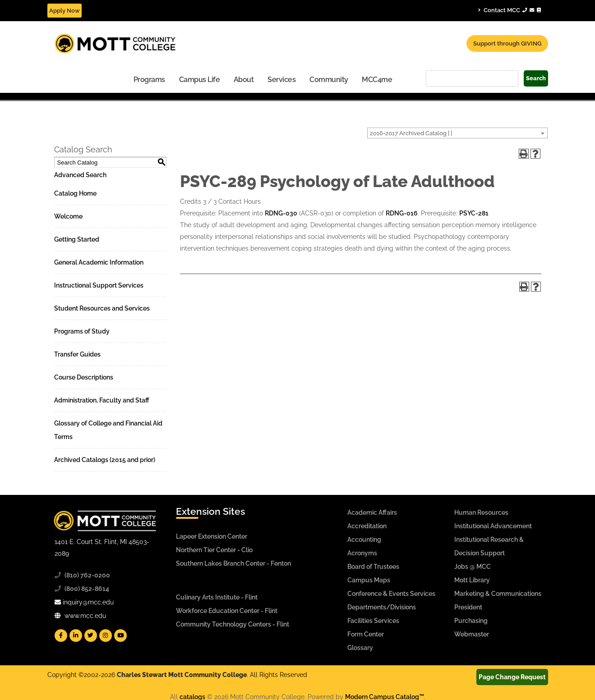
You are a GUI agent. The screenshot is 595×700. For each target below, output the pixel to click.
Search (536, 78)
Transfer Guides (77, 354)
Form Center (366, 634)
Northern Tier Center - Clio (214, 550)
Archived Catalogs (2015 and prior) (105, 460)
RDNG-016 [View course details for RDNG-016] (402, 213)
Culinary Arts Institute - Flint (217, 597)
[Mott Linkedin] (76, 636)
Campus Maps (369, 580)
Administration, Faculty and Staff (102, 400)
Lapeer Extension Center (212, 536)
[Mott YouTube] (120, 636)
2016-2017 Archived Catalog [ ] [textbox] (411, 133)
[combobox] (457, 133)
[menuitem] (150, 79)
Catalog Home (75, 193)
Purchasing (471, 621)
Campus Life (200, 80)
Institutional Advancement (493, 526)
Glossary (360, 648)
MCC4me (377, 80)
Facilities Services (373, 621)
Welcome (68, 216)
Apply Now (65, 11)
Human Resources (481, 512)
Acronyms (362, 553)
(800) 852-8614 (87, 589)
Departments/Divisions (382, 607)
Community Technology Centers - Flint (233, 624)
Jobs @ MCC (473, 567)
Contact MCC (510, 10)
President (468, 607)
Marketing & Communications (498, 594)
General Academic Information (99, 262)
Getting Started (77, 239)
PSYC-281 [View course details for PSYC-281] (474, 213)
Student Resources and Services (102, 308)
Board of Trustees (373, 567)
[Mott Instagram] (106, 636)
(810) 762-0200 (87, 575)
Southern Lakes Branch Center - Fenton (233, 563)
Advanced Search (80, 175)
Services (281, 80)
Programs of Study (82, 331)
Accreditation (367, 526)
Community (329, 80)
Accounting (364, 540)
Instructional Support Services (99, 285)
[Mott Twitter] (91, 636)
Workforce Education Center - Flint (227, 611)
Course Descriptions (84, 377)
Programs (149, 80)
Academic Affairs (372, 512)
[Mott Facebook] (61, 636)
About (244, 80)
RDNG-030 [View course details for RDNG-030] (281, 213)
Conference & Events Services (391, 594)
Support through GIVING (507, 43)
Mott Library (472, 580)
